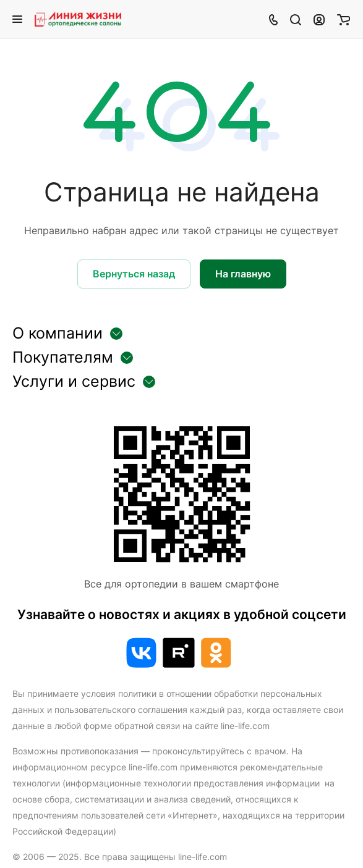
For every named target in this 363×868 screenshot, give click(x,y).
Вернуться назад (134, 274)
